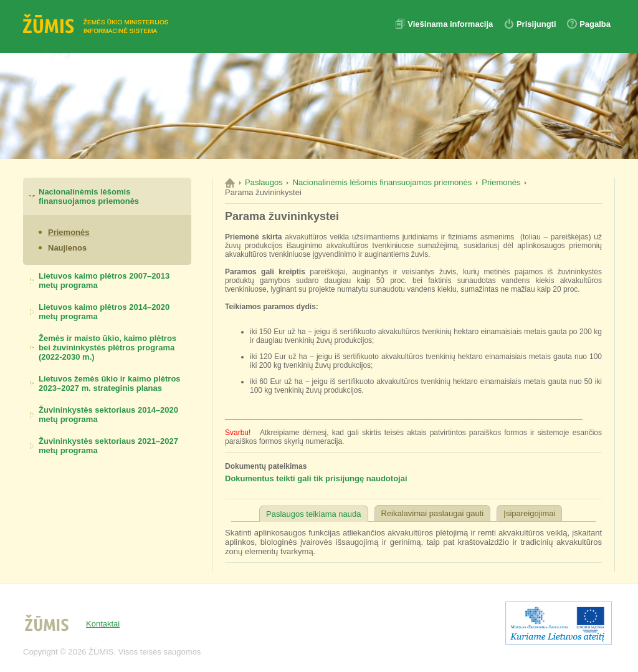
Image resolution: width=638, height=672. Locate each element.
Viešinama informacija (451, 24)
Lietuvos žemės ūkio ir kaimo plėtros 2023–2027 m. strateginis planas (110, 383)
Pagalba (595, 24)
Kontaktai (103, 624)
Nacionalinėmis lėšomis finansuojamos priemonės (89, 196)
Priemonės (69, 232)
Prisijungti (536, 24)
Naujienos (67, 248)
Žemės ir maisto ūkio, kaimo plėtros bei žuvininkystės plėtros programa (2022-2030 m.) (107, 348)
